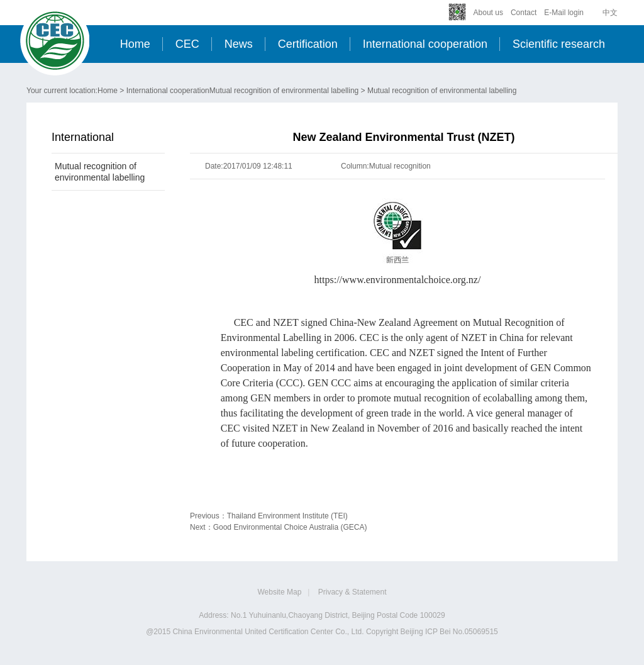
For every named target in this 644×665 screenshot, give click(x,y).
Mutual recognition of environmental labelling (284, 91)
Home (135, 44)
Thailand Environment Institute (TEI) (287, 516)
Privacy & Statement (353, 592)
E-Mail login (564, 13)
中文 (610, 13)
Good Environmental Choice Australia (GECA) (290, 527)
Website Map (280, 592)
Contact (524, 13)
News (239, 44)
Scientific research (559, 44)
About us (488, 13)
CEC (187, 44)
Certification (308, 44)
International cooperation (425, 44)
